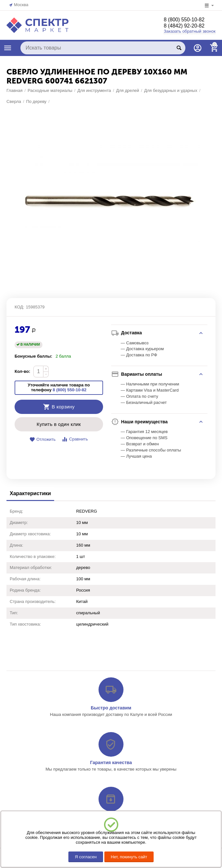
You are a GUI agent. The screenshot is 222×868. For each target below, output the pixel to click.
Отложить (42, 689)
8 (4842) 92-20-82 (187, 26)
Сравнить (75, 689)
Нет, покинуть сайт (129, 857)
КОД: (19, 556)
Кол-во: (22, 621)
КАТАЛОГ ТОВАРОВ (8, 48)
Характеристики (30, 743)
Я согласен (86, 857)
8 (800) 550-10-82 (187, 20)
